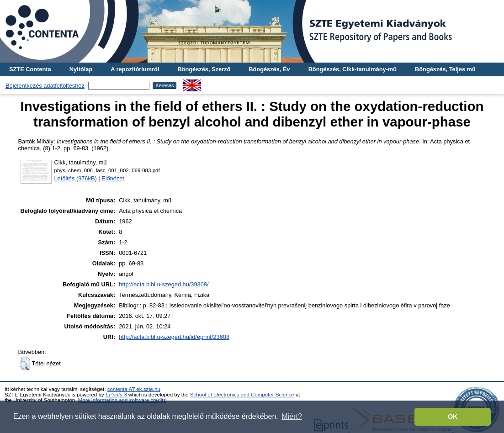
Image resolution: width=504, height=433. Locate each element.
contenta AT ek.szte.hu (134, 389)
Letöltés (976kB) (76, 178)
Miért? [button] (292, 416)
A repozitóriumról (135, 69)
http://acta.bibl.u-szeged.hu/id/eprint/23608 (174, 337)
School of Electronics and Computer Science (242, 395)
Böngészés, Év (269, 69)
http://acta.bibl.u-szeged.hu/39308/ (164, 284)
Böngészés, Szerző (204, 69)
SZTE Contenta (30, 69)
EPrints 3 (116, 395)
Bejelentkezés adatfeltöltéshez (45, 86)
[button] (25, 364)
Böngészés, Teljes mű (445, 69)
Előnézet (113, 178)
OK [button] (453, 417)
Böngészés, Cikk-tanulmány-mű (353, 69)
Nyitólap (81, 69)
